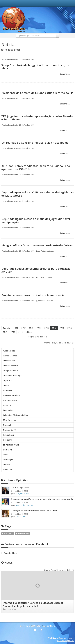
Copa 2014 (8, 380)
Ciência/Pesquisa (10, 366)
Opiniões (15, 480)
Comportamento (10, 371)
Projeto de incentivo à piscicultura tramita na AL (33, 295)
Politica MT (8, 450)
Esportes (7, 405)
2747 (62, 328)
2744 (39, 328)
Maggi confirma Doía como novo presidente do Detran (37, 245)
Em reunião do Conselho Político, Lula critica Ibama (35, 143)
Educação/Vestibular (12, 395)
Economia (7, 390)
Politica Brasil (11, 445)
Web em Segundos (65, 641)
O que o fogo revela (20, 488)
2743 (31, 328)
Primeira (7, 328)
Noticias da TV (9, 430)
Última (29, 332)
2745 (47, 328)
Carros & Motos (10, 356)
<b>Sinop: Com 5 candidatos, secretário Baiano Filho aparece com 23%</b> (36, 168)
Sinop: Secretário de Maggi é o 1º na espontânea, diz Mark (35, 67)
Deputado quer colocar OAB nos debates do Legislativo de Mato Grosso (37, 194)
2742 (24, 328)
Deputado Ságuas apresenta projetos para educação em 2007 (36, 270)
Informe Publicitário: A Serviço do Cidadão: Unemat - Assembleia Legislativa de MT (34, 604)
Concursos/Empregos (12, 375)
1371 (16, 328)
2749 (5, 332)
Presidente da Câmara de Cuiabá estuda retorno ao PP (37, 93)
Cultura (6, 385)
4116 (20, 332)
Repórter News (11, 553)
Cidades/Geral (9, 361)
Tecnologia (8, 460)
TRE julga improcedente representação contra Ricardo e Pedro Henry (37, 118)
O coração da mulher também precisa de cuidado (34, 511)
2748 (69, 328)
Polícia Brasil (9, 435)
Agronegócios (9, 351)
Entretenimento (10, 400)
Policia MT (8, 440)
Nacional (7, 425)
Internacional (9, 410)
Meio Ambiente (10, 420)
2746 (54, 328)
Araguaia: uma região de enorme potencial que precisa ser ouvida (42, 499)
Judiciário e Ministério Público (16, 415)
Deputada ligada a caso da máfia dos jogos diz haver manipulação (36, 220)
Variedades (8, 470)
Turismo (7, 465)
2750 (13, 332)
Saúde (6, 455)
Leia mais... (65, 74)
